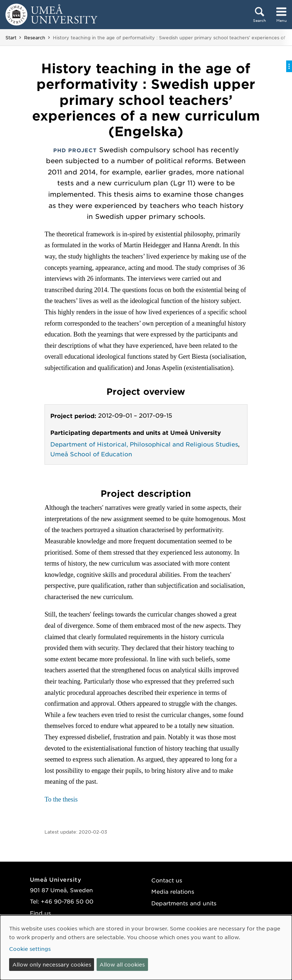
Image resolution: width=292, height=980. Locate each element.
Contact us (167, 880)
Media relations (173, 891)
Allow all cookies (122, 964)
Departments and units (184, 903)
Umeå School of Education (91, 454)
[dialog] (146, 948)
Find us (40, 913)
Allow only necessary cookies (52, 964)
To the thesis (61, 799)
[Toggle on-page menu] (289, 66)
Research (35, 38)
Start (11, 38)
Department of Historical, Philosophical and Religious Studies (144, 444)
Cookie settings (30, 949)
